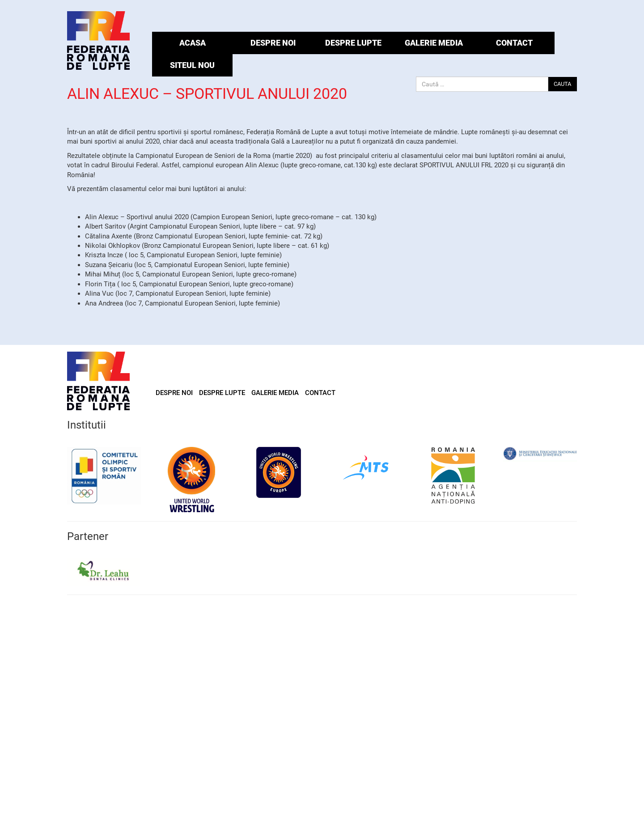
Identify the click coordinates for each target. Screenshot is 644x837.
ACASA (193, 43)
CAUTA (562, 84)
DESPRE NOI (273, 43)
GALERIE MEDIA (434, 43)
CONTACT (514, 43)
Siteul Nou (192, 65)
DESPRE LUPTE (353, 43)
